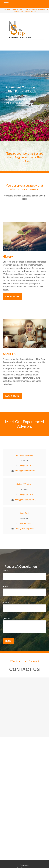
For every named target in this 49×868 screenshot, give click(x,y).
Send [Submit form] (8, 641)
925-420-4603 (26, 524)
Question (7, 618)
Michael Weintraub (24, 484)
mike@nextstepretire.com (26, 500)
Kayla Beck (24, 513)
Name (5, 571)
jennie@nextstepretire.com (26, 471)
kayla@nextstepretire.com (26, 529)
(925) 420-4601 (26, 495)
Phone (6, 603)
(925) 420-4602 (26, 466)
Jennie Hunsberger (25, 455)
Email (5, 587)
